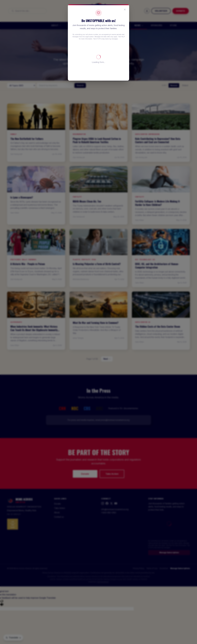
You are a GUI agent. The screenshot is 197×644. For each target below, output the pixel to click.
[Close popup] (125, 10)
